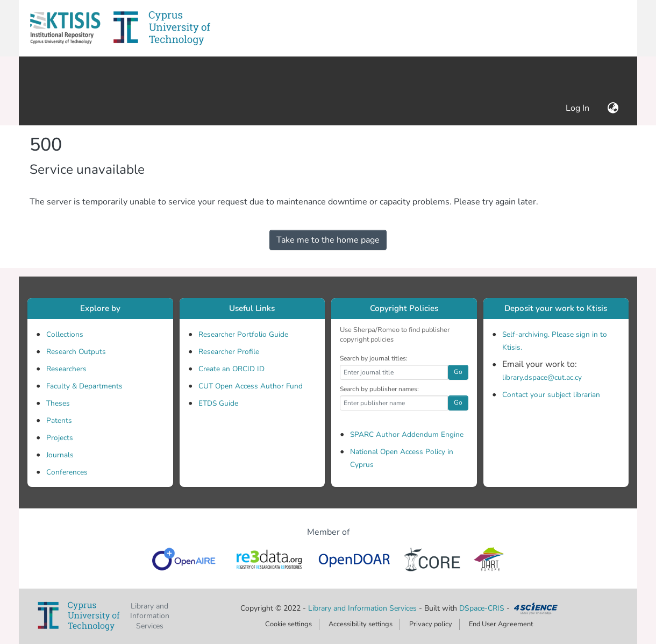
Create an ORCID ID (231, 369)
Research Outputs (76, 352)
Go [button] (458, 372)
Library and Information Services (363, 608)
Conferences (67, 472)
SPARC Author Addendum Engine (407, 434)
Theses (58, 403)
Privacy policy (431, 624)
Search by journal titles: (374, 358)
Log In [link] (578, 108)
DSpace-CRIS (482, 608)
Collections (65, 334)
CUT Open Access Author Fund (251, 386)
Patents (59, 420)
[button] (65, 28)
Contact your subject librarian (551, 395)
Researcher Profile (229, 352)
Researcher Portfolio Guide (243, 334)
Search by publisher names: (379, 389)
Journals (60, 455)
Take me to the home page (328, 240)
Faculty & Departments (84, 386)
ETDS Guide (218, 403)
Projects (60, 438)
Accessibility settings (361, 624)
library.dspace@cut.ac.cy (542, 377)
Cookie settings (288, 624)
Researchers (66, 369)
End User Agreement (501, 624)
